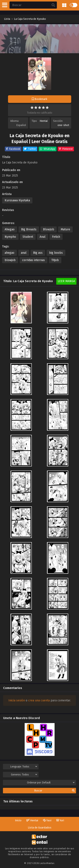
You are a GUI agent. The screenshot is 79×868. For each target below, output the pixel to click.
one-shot (63, 125)
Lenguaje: (24, 767)
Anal (43, 237)
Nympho (10, 237)
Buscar (54, 791)
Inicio (18, 820)
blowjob (10, 260)
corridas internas (33, 260)
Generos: (24, 775)
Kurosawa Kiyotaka (17, 200)
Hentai (44, 121)
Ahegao (10, 229)
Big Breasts (29, 229)
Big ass (38, 253)
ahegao (9, 253)
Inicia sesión (17, 700)
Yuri (60, 820)
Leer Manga (66, 281)
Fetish (56, 237)
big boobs (56, 253)
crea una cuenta (39, 700)
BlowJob (49, 229)
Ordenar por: (51, 783)
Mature (65, 229)
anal (24, 253)
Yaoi (47, 820)
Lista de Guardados (40, 828)
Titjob (55, 260)
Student (28, 237)
